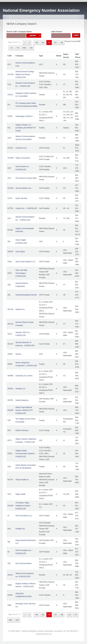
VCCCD (11, 74)
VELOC (10, 344)
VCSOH (11, 188)
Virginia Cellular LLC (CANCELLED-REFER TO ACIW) (26, 128)
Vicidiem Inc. (20, 529)
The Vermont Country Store (26, 178)
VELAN (10, 309)
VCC (9, 64)
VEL (9, 295)
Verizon (18, 354)
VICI (9, 529)
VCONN (11, 158)
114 (18, 48)
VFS (9, 430)
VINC (9, 605)
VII (8, 552)
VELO (10, 334)
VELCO (10, 324)
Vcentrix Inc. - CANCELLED (26, 208)
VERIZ (10, 354)
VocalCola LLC (21, 148)
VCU (9, 218)
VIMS (9, 585)
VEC (9, 285)
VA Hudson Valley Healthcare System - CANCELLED (23, 506)
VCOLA (10, 148)
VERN (10, 364)
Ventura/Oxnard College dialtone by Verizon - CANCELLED (25, 75)
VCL (9, 128)
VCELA (10, 95)
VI (8, 516)
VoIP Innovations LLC (24, 516)
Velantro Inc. (20, 309)
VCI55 (10, 116)
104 (36, 43)
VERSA (10, 389)
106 (49, 43)
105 (43, 43)
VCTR (10, 198)
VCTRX (10, 208)
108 (62, 43)
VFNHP (10, 410)
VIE (9, 542)
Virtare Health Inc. (22, 480)
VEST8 (10, 400)
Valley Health (20, 494)
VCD (9, 84)
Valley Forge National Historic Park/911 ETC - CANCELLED (25, 410)
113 (11, 48)
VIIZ (9, 563)
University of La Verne (24, 376)
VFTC (10, 440)
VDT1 (10, 273)
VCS (9, 178)
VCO (9, 138)
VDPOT (10, 252)
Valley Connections (23, 158)
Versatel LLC (20, 389)
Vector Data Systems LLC (25, 262)
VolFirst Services (22, 430)
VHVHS (10, 506)
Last (31, 48)
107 (55, 43)
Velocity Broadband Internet (26, 295)
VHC (9, 467)
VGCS (10, 454)
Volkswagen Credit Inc (24, 116)
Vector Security (21, 198)
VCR (9, 168)
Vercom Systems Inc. (24, 188)
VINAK (10, 595)
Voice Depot (20, 252)
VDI (9, 242)
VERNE (10, 376)
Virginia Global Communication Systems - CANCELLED (26, 454)
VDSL (10, 262)
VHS (9, 494)
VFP (9, 420)
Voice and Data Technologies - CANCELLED (21, 273)
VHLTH (10, 480)
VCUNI (10, 230)
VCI (9, 105)
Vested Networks (22, 400)
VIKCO (10, 575)
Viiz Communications (23, 563)
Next (24, 48)
